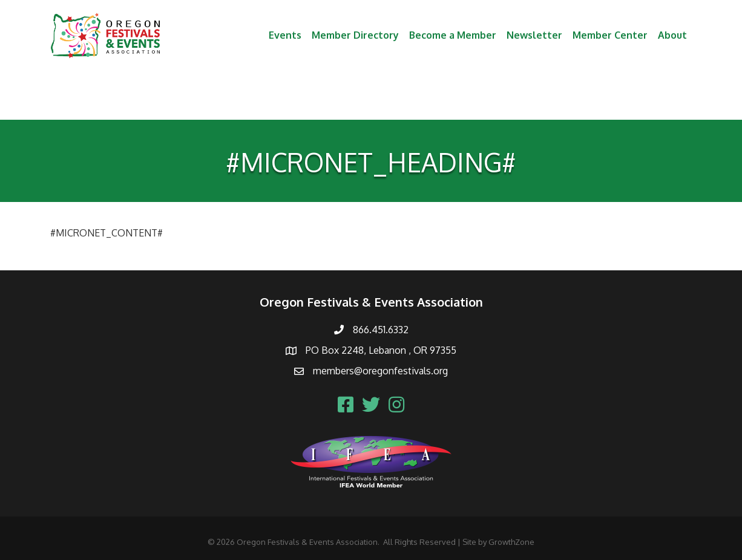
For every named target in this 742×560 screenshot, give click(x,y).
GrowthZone (511, 542)
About (672, 35)
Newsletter (534, 35)
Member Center (610, 35)
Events (285, 35)
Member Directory (355, 35)
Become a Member (453, 35)
